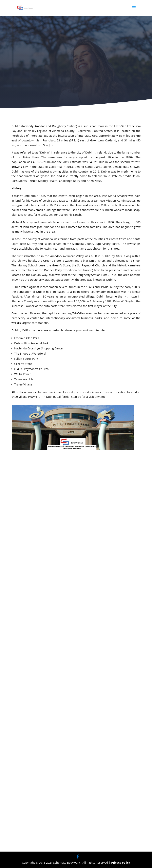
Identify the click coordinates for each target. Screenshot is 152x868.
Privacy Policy (121, 863)
